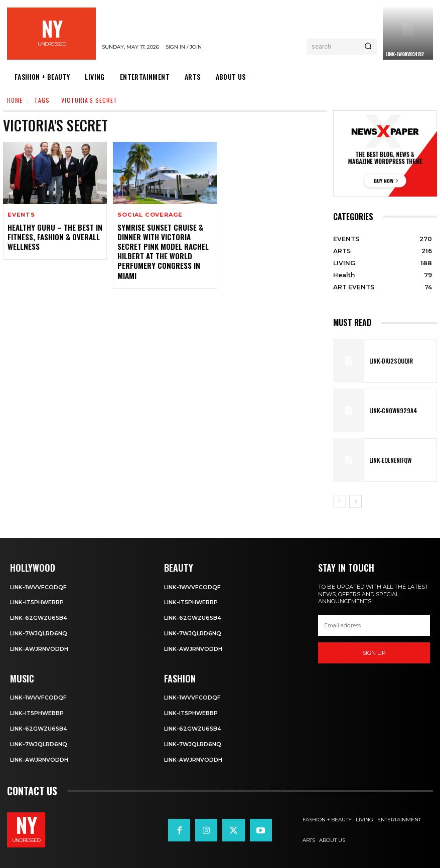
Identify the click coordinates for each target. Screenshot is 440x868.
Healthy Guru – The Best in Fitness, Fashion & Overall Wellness (53, 236)
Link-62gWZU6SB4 (39, 617)
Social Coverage (149, 215)
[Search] (368, 47)
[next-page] (355, 501)
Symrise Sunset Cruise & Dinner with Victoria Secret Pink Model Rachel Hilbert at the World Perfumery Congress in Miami (161, 250)
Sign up (374, 653)
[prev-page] (339, 501)
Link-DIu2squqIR (389, 361)
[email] (374, 625)
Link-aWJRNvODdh (39, 648)
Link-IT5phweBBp (37, 602)
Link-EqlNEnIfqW (389, 460)
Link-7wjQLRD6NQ (39, 632)
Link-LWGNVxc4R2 (405, 54)
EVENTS (21, 215)
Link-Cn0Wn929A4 (391, 411)
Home (15, 100)
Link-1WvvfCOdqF (39, 587)
